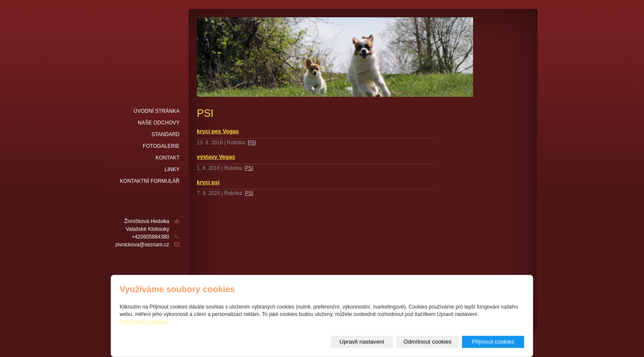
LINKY (172, 169)
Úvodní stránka (156, 111)
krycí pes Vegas (218, 131)
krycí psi (208, 182)
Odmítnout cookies (428, 342)
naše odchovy (159, 123)
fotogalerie (161, 146)
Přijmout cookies (493, 342)
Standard (166, 134)
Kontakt (167, 158)
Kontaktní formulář (150, 181)
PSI (252, 143)
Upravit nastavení (362, 342)
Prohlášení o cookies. (144, 322)
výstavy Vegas (216, 157)
